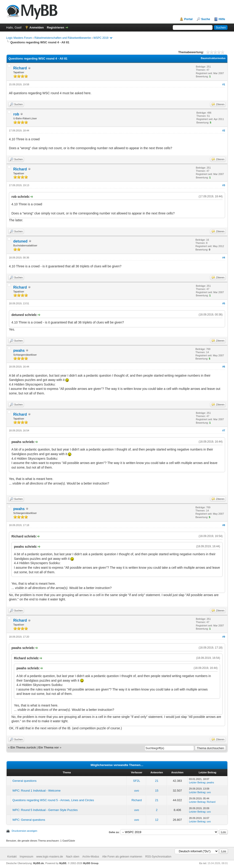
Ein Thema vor (49, 747)
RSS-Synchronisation (158, 857)
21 (157, 781)
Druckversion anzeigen (24, 831)
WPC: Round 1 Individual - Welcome (36, 791)
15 (157, 791)
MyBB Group (91, 863)
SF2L (137, 781)
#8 (224, 525)
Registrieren (56, 27)
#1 (224, 84)
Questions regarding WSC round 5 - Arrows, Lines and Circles (53, 800)
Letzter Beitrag (197, 782)
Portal (188, 19)
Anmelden (37, 27)
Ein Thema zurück (23, 747)
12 (157, 820)
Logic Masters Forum (19, 38)
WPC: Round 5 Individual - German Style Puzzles (45, 810)
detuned (20, 241)
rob (16, 114)
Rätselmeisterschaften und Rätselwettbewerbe (62, 38)
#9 (224, 637)
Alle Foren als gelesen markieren (122, 857)
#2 (224, 130)
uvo (137, 791)
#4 (224, 258)
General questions (24, 781)
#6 (224, 367)
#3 (224, 185)
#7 (224, 430)
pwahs (19, 351)
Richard (20, 68)
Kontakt (12, 857)
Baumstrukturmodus (213, 58)
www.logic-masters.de (50, 857)
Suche (206, 19)
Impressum (26, 857)
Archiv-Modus (91, 857)
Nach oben (73, 857)
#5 (224, 303)
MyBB (63, 863)
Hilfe (222, 19)
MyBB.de (39, 863)
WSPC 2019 (101, 38)
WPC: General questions (29, 820)
